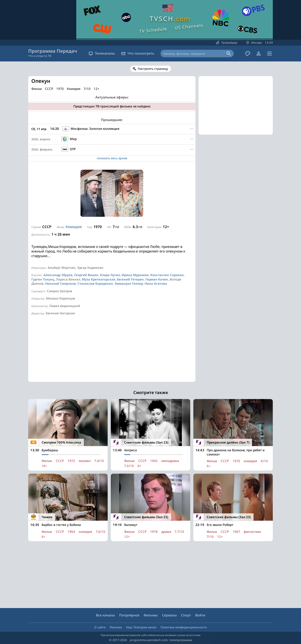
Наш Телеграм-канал (141, 627)
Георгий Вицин (86, 275)
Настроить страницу (153, 69)
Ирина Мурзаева (135, 275)
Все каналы (105, 615)
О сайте (100, 627)
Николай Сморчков (61, 283)
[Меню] (192, 129)
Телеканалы (102, 53)
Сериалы (169, 615)
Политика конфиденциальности (184, 627)
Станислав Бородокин (95, 283)
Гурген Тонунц (43, 279)
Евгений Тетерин (130, 279)
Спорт (186, 615)
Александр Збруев (58, 275)
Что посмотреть (138, 53)
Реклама (116, 627)
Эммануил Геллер (129, 283)
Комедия (74, 227)
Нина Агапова (156, 283)
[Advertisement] (112, 353)
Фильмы (151, 615)
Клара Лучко (110, 275)
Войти (200, 615)
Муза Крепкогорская (99, 279)
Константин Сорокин (167, 275)
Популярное (129, 615)
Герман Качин (157, 279)
